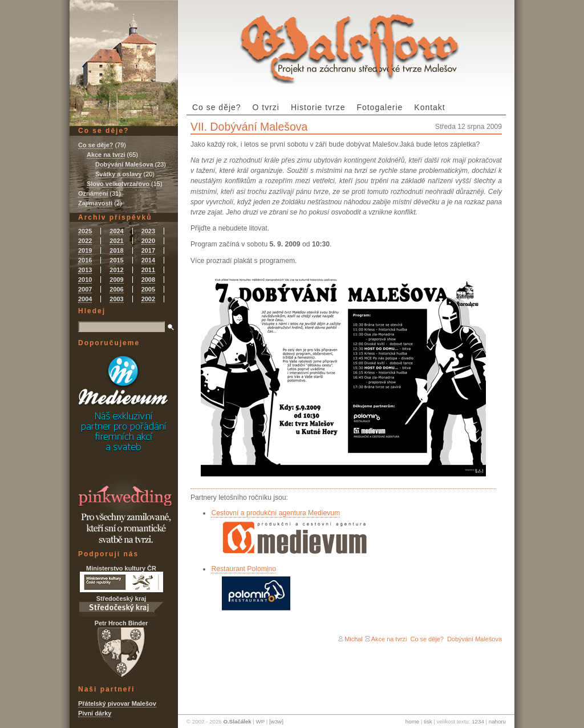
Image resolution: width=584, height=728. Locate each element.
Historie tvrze (318, 107)
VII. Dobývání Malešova (249, 127)
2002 (148, 299)
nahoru (497, 721)
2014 (148, 260)
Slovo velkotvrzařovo (118, 184)
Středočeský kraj (121, 606)
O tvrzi (266, 107)
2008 (148, 280)
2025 (85, 231)
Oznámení (93, 193)
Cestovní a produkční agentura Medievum (275, 513)
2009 (116, 280)
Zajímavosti (95, 203)
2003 (116, 299)
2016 (85, 260)
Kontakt (429, 107)
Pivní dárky (95, 713)
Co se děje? (217, 107)
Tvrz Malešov (349, 42)
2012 (116, 270)
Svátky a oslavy (118, 174)
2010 (85, 280)
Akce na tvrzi (389, 639)
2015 (116, 260)
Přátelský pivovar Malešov (117, 703)
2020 (148, 241)
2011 (148, 270)
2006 (116, 289)
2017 (148, 250)
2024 (116, 231)
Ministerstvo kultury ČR (121, 579)
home (412, 721)
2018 (116, 250)
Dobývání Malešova (474, 639)
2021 (116, 241)
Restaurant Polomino (244, 569)
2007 (85, 289)
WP (260, 721)
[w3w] (276, 721)
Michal (354, 639)
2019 (85, 250)
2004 (85, 299)
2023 (148, 231)
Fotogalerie (380, 107)
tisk (428, 721)
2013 (85, 270)
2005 (148, 289)
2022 (85, 241)
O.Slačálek (237, 721)
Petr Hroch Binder (121, 649)
